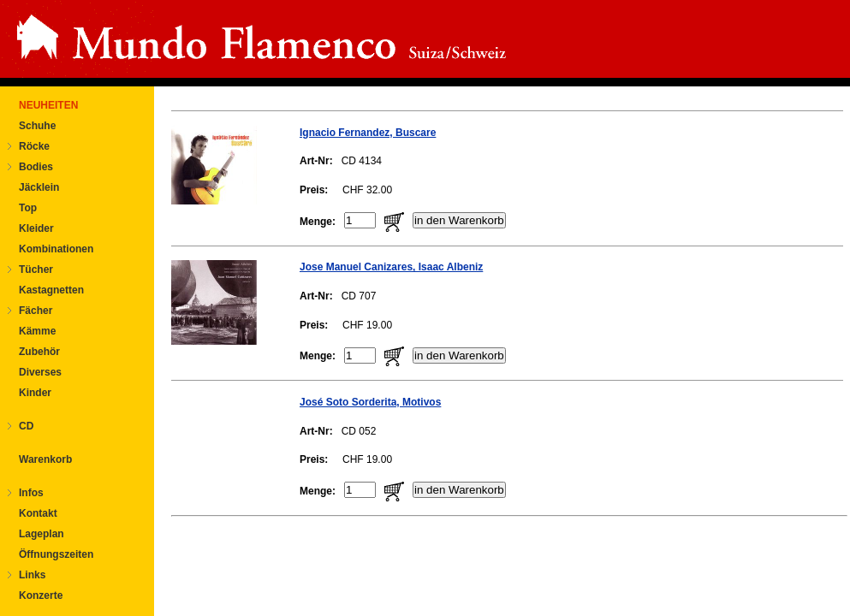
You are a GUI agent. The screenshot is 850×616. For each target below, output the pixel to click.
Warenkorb (45, 459)
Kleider (36, 228)
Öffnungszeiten (56, 554)
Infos (31, 493)
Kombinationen (56, 249)
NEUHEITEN (48, 105)
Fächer (36, 311)
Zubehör (39, 352)
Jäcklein (39, 187)
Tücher (36, 269)
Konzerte (41, 595)
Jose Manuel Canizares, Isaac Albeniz (391, 267)
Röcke (34, 146)
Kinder (35, 393)
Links (32, 575)
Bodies (36, 167)
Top (28, 208)
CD (26, 426)
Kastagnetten (51, 290)
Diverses (40, 372)
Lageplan (42, 534)
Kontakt (38, 513)
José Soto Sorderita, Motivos (370, 402)
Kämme (37, 331)
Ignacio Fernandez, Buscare (368, 133)
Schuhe (37, 126)
